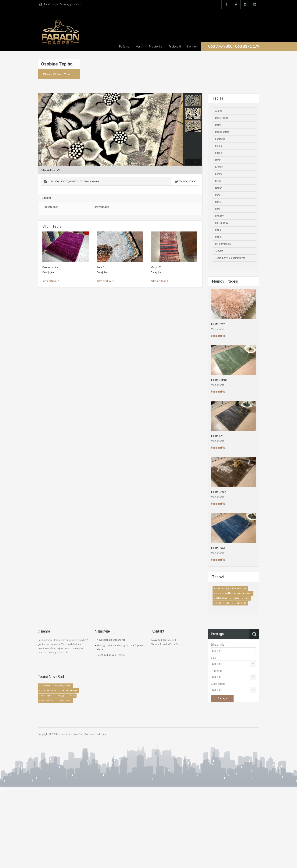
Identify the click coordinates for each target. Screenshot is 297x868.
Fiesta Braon (219, 492)
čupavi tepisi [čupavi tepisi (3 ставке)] (240, 603)
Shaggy (219, 216)
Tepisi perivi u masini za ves (230, 258)
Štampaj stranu (187, 181)
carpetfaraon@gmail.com (66, 4)
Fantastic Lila (50, 267)
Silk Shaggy (222, 223)
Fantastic (220, 139)
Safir (218, 209)
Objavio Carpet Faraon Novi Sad (19, 789)
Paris (218, 195)
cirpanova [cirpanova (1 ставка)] (220, 588)
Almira (219, 111)
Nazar (218, 188)
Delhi (218, 125)
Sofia (218, 230)
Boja (213, 658)
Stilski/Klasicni (223, 244)
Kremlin (219, 167)
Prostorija (217, 671)
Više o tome (218, 329)
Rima (218, 202)
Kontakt (192, 46)
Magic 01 (156, 267)
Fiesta (218, 146)
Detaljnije (48, 272)
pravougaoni (102, 207)
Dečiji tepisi (222, 118)
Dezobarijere (222, 132)
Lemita (219, 174)
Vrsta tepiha (218, 684)
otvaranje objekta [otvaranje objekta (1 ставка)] (223, 593)
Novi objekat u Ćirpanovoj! (111, 640)
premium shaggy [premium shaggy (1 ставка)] (244, 593)
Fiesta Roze (218, 324)
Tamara (219, 251)
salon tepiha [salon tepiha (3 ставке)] (221, 598)
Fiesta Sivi (217, 436)
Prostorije (155, 46)
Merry (218, 181)
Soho (218, 237)
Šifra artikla (218, 645)
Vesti (139, 46)
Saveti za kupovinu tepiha (111, 655)
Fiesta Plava (218, 548)
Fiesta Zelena (219, 380)
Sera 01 (101, 267)
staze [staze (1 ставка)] (247, 598)
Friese (218, 153)
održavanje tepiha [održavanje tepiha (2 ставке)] (238, 588)
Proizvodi (175, 46)
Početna (124, 46)
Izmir (218, 160)
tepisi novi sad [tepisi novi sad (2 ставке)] (222, 603)
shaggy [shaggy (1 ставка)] (236, 598)
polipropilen (51, 207)
